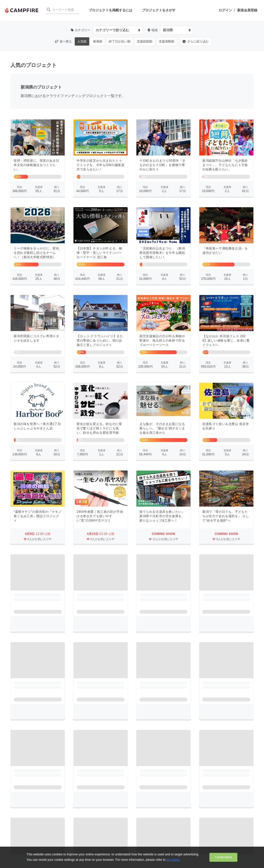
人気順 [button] (82, 41)
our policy (173, 860)
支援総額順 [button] (145, 41)
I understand (223, 857)
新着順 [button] (98, 41)
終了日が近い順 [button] (120, 41)
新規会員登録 (247, 10)
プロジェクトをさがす (159, 10)
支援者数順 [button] (167, 41)
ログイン (225, 10)
